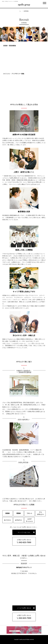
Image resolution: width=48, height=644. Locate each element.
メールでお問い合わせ (24, 608)
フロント (29, 513)
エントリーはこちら (24, 532)
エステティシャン (29, 520)
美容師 (7, 513)
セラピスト (19, 520)
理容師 (19, 513)
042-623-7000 (25, 542)
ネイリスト (7, 520)
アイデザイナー (41, 513)
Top (20, 11)
